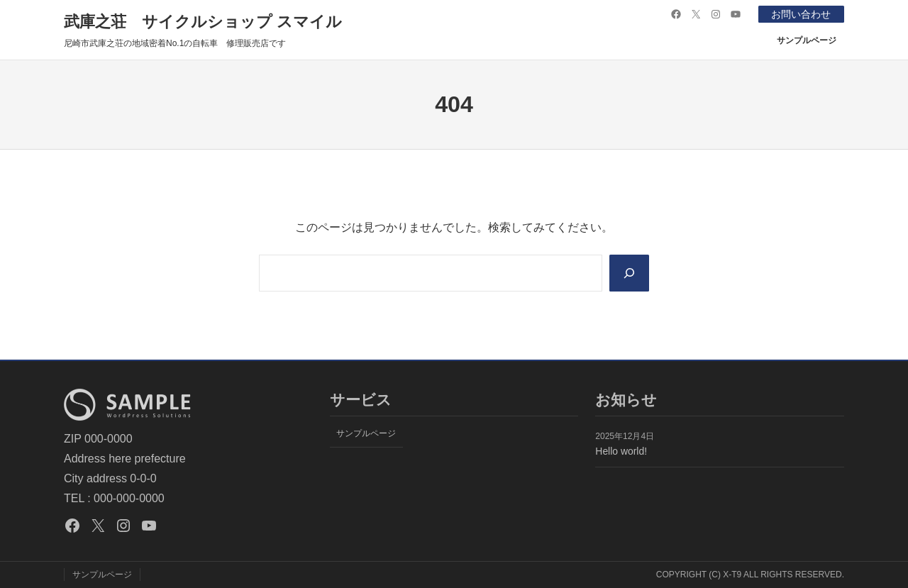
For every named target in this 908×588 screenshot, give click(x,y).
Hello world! (621, 451)
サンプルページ (807, 40)
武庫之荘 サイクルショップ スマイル (203, 22)
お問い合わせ (801, 14)
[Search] (629, 273)
